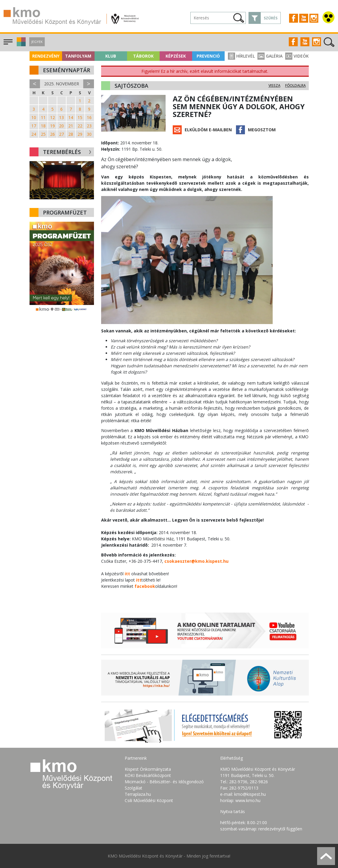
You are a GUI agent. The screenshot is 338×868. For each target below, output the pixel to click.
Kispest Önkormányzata (148, 769)
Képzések (176, 56)
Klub (111, 56)
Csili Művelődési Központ (149, 800)
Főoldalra (295, 85)
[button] (20, 45)
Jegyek (37, 42)
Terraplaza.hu (138, 794)
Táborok (143, 56)
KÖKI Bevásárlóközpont (148, 775)
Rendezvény (46, 56)
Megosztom (262, 130)
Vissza (274, 85)
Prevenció (208, 56)
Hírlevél (241, 56)
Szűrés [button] (271, 18)
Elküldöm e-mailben (208, 130)
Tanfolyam (78, 56)
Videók (297, 56)
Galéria (270, 56)
